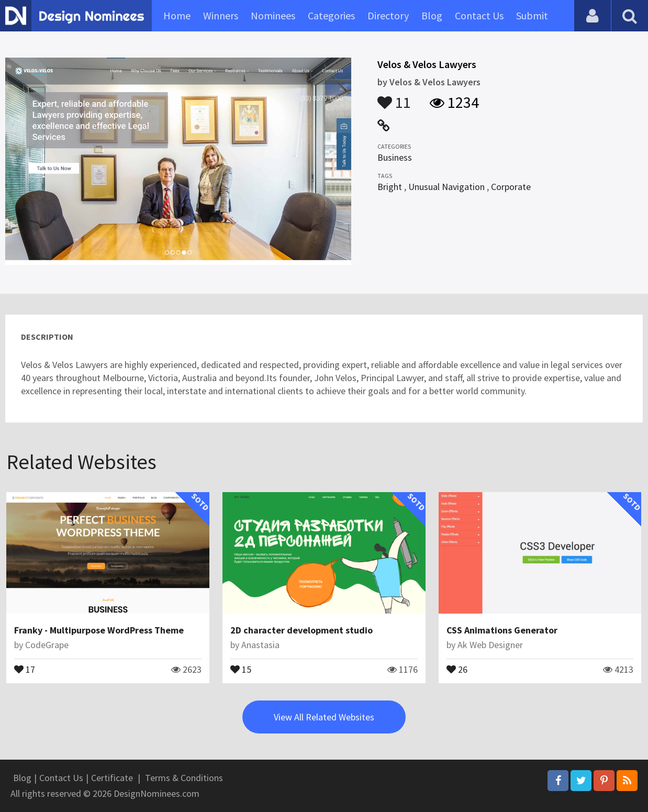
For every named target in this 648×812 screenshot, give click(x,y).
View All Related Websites (324, 717)
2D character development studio (301, 630)
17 (25, 669)
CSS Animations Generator (502, 630)
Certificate (112, 778)
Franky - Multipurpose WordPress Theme (99, 630)
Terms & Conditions (184, 778)
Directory (388, 15)
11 (394, 97)
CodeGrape (47, 645)
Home (177, 15)
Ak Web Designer (490, 645)
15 (241, 669)
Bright (390, 187)
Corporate (511, 187)
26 (457, 669)
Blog (432, 15)
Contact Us (479, 15)
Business (395, 157)
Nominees (273, 15)
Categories (331, 15)
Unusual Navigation (446, 187)
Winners (221, 15)
